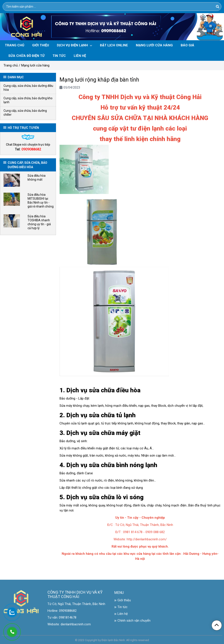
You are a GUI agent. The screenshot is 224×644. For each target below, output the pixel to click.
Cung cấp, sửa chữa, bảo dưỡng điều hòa (28, 88)
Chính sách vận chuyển (132, 623)
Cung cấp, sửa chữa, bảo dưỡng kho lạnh (28, 100)
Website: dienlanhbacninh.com (69, 627)
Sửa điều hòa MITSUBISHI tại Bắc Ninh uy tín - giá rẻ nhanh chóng (41, 201)
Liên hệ (121, 616)
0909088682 (31, 149)
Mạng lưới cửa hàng (35, 65)
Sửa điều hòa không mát (37, 178)
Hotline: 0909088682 (62, 613)
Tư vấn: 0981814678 (62, 620)
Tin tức (121, 609)
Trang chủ (11, 65)
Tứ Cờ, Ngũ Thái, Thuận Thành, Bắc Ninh (76, 606)
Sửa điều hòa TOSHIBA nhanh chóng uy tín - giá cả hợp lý (39, 222)
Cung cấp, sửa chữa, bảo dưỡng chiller (25, 113)
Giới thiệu (122, 603)
